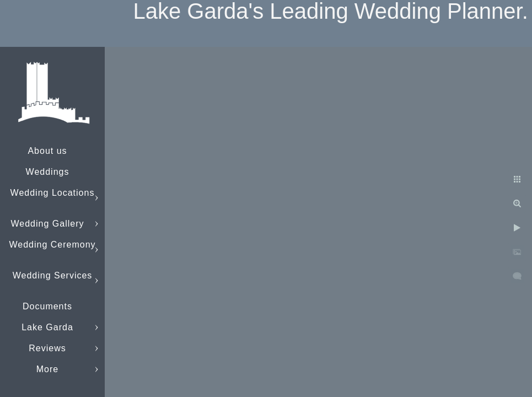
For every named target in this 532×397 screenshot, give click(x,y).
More (47, 369)
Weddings (48, 172)
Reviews (47, 348)
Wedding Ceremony (52, 245)
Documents (47, 306)
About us (47, 151)
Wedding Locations (53, 193)
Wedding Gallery (48, 224)
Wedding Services (53, 275)
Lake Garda (47, 327)
